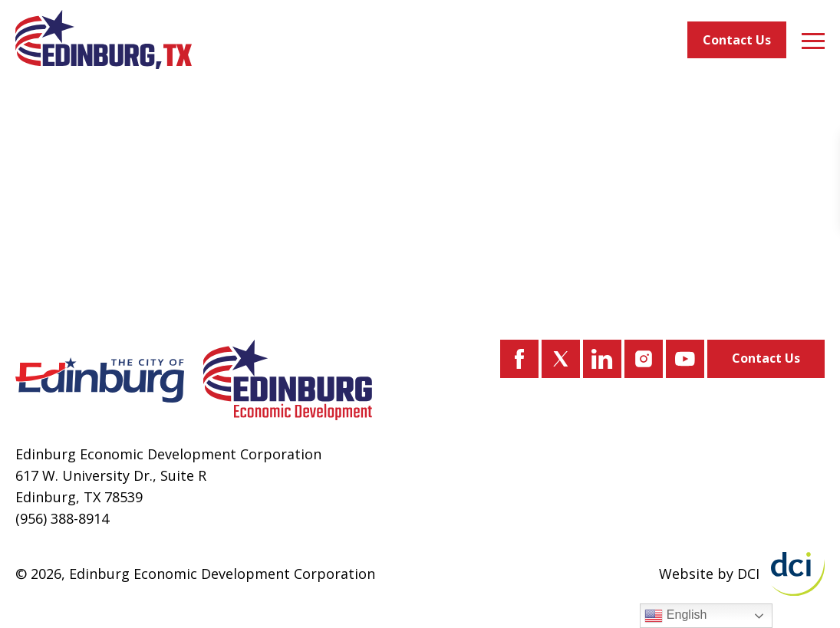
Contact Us (737, 40)
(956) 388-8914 (62, 518)
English (675, 616)
